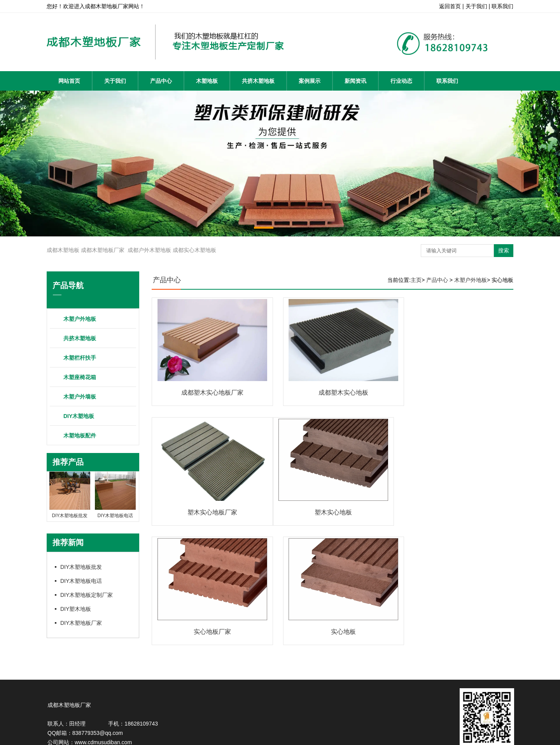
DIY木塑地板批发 (81, 567)
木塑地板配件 (80, 435)
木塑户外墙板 (80, 397)
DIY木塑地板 (79, 416)
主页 (416, 280)
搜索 (504, 250)
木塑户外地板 (80, 319)
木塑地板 (207, 81)
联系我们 (447, 81)
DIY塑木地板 (76, 609)
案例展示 (310, 81)
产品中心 (161, 81)
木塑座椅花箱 (80, 377)
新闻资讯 (355, 81)
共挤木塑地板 (258, 81)
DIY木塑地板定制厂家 (87, 595)
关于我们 (115, 81)
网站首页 (69, 81)
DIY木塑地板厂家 (81, 623)
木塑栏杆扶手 (80, 358)
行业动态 (401, 81)
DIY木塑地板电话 (81, 581)
